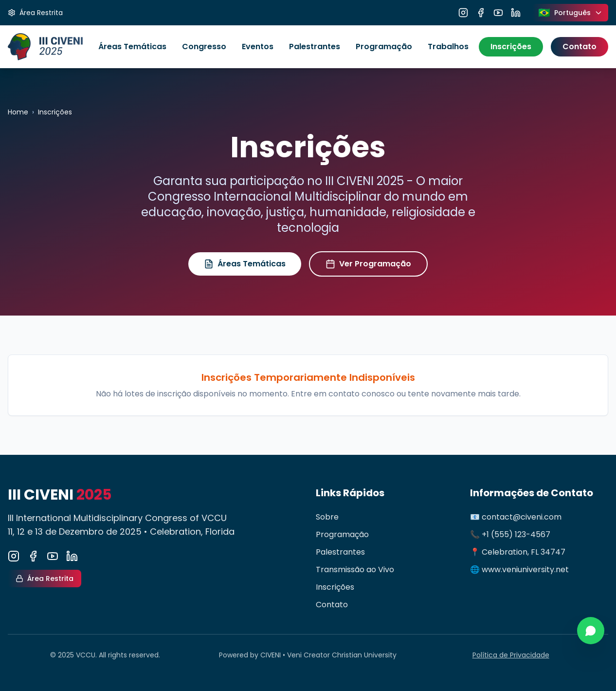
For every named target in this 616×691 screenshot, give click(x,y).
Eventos (258, 47)
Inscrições (511, 47)
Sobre (327, 517)
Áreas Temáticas (132, 47)
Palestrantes (315, 47)
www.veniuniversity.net (525, 570)
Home (18, 112)
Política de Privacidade (511, 655)
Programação (384, 47)
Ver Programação (368, 264)
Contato (580, 47)
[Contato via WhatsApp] (591, 631)
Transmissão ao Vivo (355, 570)
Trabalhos (448, 47)
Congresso (204, 47)
